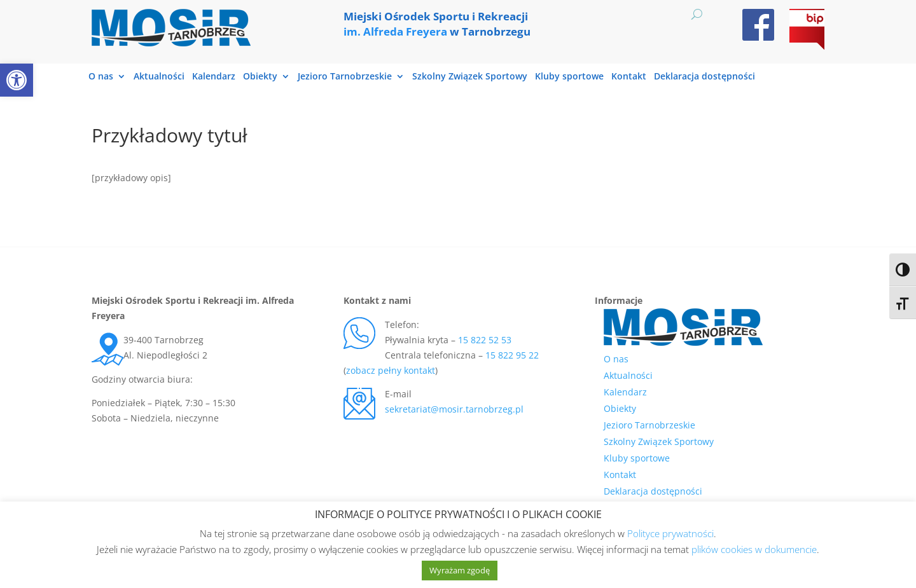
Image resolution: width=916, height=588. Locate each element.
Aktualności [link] (159, 77)
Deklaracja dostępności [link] (704, 77)
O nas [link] (101, 77)
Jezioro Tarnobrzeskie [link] (345, 77)
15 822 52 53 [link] (485, 340)
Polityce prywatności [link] (670, 533)
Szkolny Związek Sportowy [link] (470, 77)
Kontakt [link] (629, 77)
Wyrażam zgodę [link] (460, 570)
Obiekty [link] (260, 77)
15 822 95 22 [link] (512, 355)
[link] (17, 80)
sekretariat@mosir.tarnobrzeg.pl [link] (454, 409)
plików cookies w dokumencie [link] (754, 549)
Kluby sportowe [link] (569, 77)
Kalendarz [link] (214, 77)
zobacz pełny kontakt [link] (391, 370)
